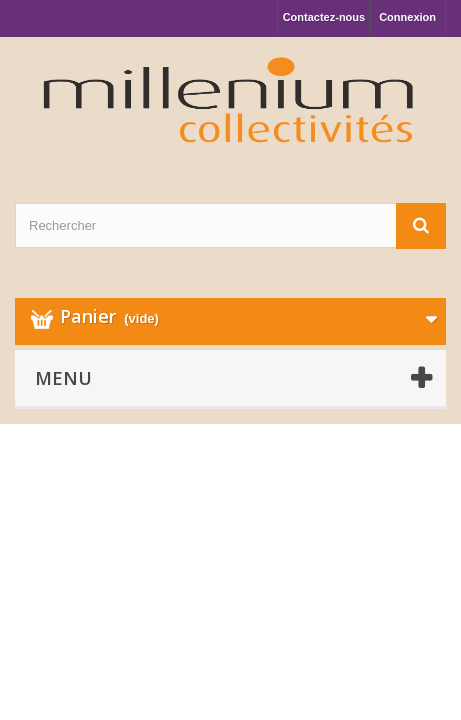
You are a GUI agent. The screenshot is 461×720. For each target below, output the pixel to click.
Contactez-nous (324, 17)
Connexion (407, 17)
